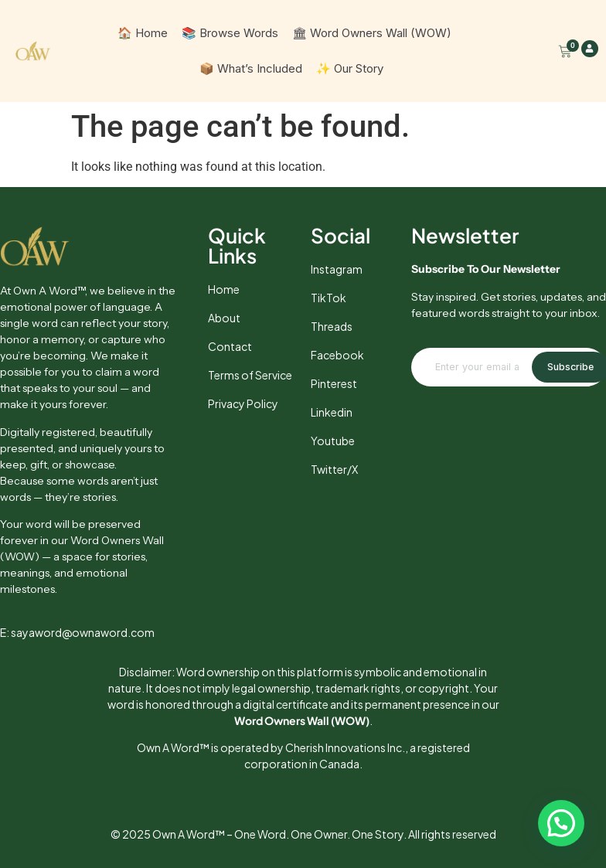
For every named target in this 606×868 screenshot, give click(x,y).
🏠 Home (143, 33)
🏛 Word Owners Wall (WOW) (372, 33)
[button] (561, 823)
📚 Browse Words (230, 33)
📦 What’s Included (251, 68)
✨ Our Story (350, 68)
